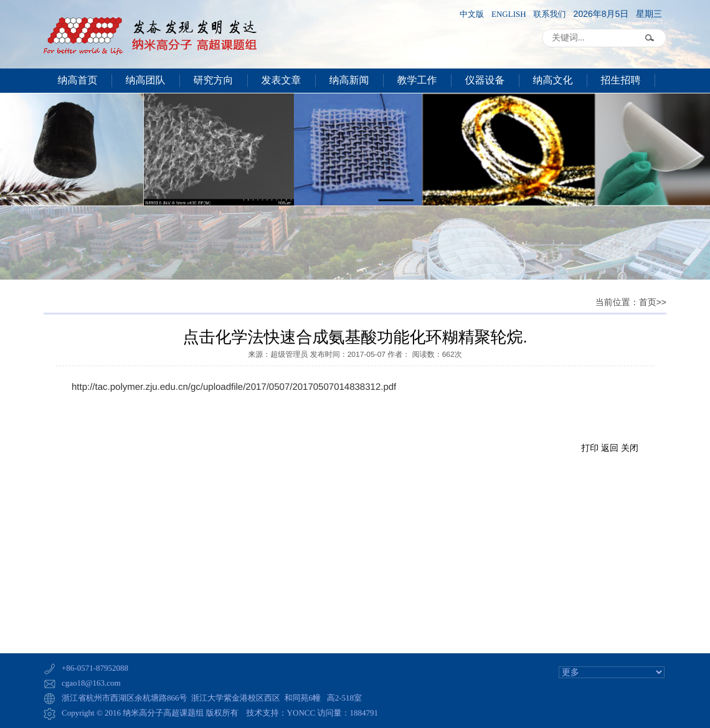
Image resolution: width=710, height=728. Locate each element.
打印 (590, 448)
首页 (648, 303)
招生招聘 (621, 81)
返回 (610, 448)
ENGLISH (509, 14)
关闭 (630, 448)
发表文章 (282, 81)
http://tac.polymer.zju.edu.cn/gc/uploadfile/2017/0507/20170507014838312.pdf (234, 387)
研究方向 (214, 81)
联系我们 (550, 14)
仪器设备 (485, 81)
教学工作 (417, 81)
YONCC (301, 713)
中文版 (472, 14)
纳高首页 (78, 81)
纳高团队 (146, 81)
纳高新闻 (349, 81)
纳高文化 (553, 81)
